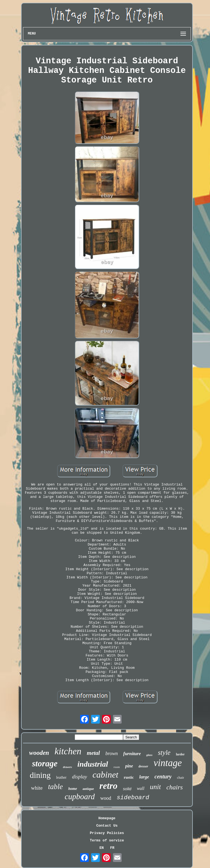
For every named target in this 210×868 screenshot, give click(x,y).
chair (180, 777)
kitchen (68, 751)
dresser (143, 766)
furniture (132, 754)
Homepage (107, 818)
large (144, 777)
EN (102, 848)
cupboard (80, 796)
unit (155, 787)
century (163, 776)
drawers (67, 767)
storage (45, 763)
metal (94, 753)
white (37, 788)
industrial (93, 764)
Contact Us (107, 826)
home (73, 789)
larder (180, 754)
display (79, 777)
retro (109, 786)
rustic (129, 777)
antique (88, 789)
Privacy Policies (107, 833)
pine (129, 766)
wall (141, 788)
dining (40, 775)
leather (61, 777)
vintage (168, 763)
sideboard (133, 798)
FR (112, 848)
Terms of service (107, 840)
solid (127, 789)
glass (149, 755)
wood (106, 798)
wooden (39, 753)
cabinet (105, 775)
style (164, 753)
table (56, 787)
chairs (174, 787)
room (117, 767)
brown (111, 753)
